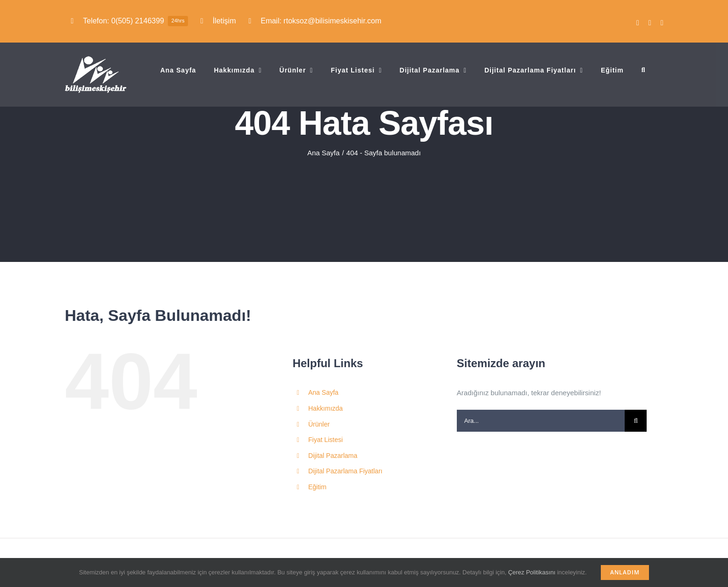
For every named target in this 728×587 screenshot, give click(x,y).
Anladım (625, 572)
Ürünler (319, 424)
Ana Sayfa (323, 392)
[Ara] (636, 421)
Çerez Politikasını (532, 572)
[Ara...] (541, 421)
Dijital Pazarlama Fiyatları (345, 471)
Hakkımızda (325, 408)
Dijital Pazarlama (333, 456)
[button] (644, 70)
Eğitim (317, 487)
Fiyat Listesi (325, 440)
